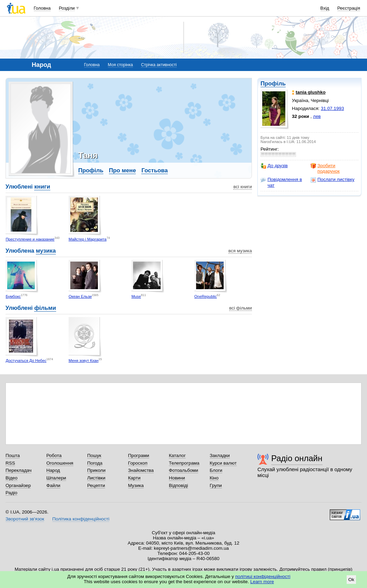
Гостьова (154, 170)
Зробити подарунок (325, 168)
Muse (136, 296)
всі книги (243, 187)
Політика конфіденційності (81, 519)
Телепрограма (184, 463)
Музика (136, 485)
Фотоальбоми (183, 470)
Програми (139, 455)
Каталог (177, 455)
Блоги (216, 470)
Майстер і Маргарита (88, 239)
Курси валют (223, 463)
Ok (351, 580)
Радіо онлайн (297, 458)
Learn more (262, 582)
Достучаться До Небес (26, 361)
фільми (45, 308)
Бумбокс (13, 296)
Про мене (123, 170)
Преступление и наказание (30, 239)
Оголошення (60, 463)
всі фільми (241, 308)
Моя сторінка (120, 65)
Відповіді (179, 485)
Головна (42, 8)
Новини (177, 478)
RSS (10, 463)
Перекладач (18, 470)
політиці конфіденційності (263, 576)
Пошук (94, 455)
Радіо (11, 493)
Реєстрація (349, 8)
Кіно (214, 478)
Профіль (273, 84)
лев (317, 116)
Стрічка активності (159, 65)
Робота (54, 455)
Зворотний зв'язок (25, 519)
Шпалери (56, 478)
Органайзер (18, 485)
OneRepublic (206, 296)
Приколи (96, 470)
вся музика (240, 251)
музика (46, 251)
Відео (12, 478)
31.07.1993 (332, 108)
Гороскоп (138, 463)
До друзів (274, 166)
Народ (53, 470)
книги (42, 187)
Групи (216, 485)
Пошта (13, 455)
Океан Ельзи (80, 296)
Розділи (67, 8)
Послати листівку (332, 180)
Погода (95, 463)
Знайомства (141, 470)
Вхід (325, 8)
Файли (54, 485)
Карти (134, 478)
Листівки (96, 478)
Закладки (220, 455)
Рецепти (96, 485)
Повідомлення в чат (281, 182)
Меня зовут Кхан (84, 361)
